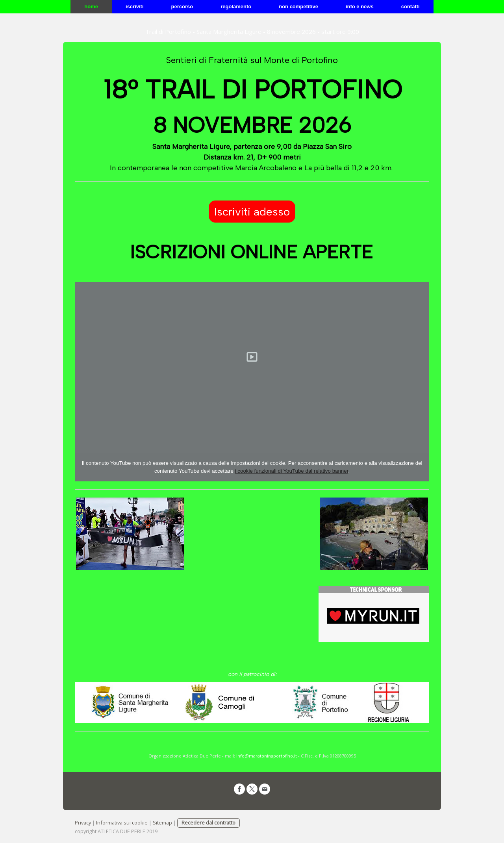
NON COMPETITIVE (298, 6)
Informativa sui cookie (122, 823)
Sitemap (162, 823)
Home (91, 6)
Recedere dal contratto (208, 823)
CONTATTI (410, 6)
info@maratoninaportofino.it (267, 756)
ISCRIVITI (135, 6)
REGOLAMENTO (236, 6)
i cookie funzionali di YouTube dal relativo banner (292, 471)
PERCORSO (182, 6)
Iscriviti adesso (252, 212)
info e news (360, 6)
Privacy (83, 823)
